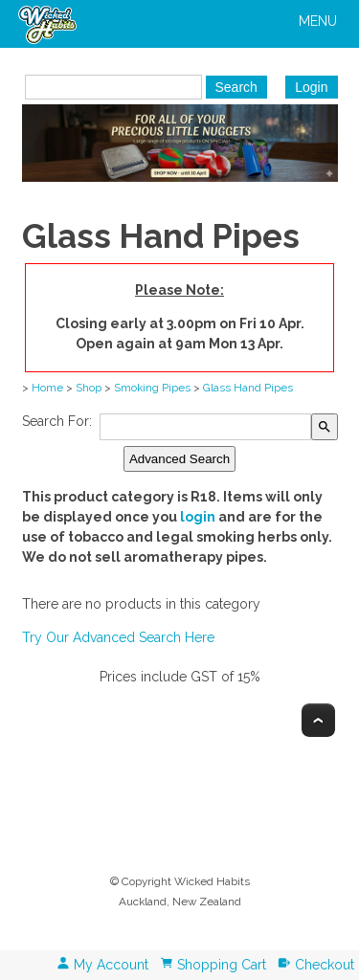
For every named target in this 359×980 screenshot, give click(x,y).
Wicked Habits (212, 881)
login (198, 517)
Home (47, 388)
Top (318, 720)
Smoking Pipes (152, 388)
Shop (89, 388)
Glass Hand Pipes (248, 388)
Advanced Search (179, 459)
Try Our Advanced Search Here (118, 637)
